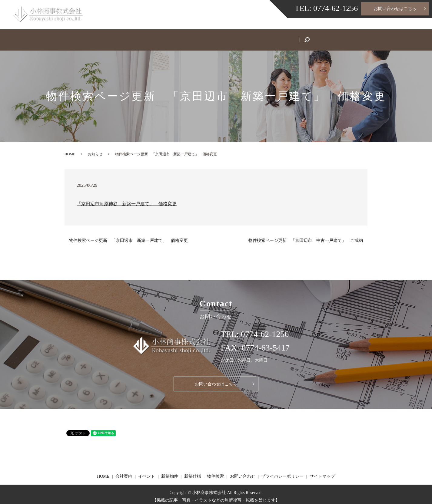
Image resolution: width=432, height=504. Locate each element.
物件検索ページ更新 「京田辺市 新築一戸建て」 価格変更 (128, 236)
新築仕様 (235, 37)
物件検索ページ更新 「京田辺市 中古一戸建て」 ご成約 (306, 236)
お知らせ (95, 150)
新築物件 (201, 37)
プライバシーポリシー (282, 472)
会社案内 (134, 37)
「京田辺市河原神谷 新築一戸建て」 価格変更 (127, 199)
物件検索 (269, 37)
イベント (168, 37)
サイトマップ (322, 472)
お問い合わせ (308, 37)
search (341, 38)
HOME (102, 37)
